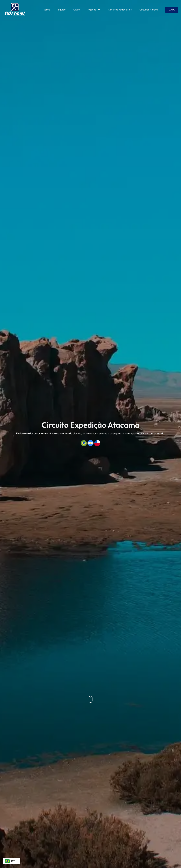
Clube (77, 10)
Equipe (62, 10)
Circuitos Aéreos (149, 10)
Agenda (94, 10)
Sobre (47, 10)
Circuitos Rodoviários (120, 10)
